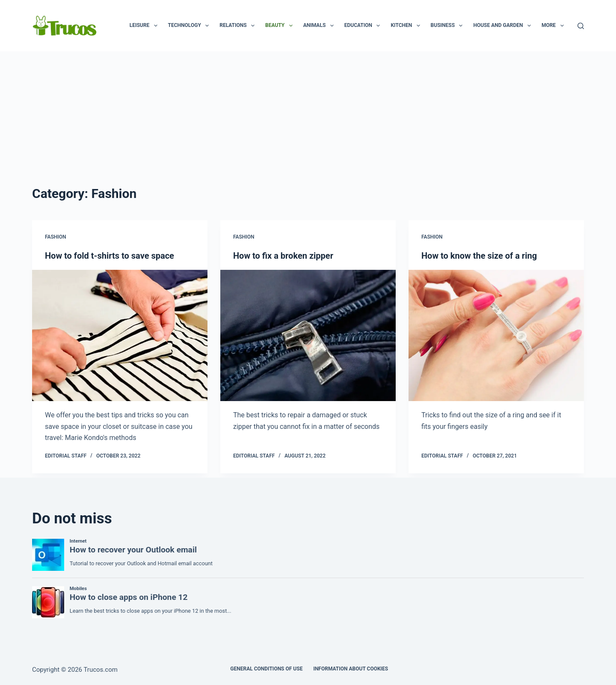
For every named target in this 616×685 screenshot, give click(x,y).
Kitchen (407, 26)
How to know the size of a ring (479, 256)
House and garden (503, 26)
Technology (190, 26)
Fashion (56, 237)
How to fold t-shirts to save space (110, 256)
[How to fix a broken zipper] (308, 336)
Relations (239, 26)
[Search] (581, 26)
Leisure (145, 26)
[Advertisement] (308, 115)
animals (320, 26)
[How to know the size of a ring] (496, 336)
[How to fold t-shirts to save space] (120, 336)
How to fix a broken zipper (283, 256)
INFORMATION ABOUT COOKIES (351, 669)
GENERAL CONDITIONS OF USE (266, 669)
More (554, 26)
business (449, 26)
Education (364, 26)
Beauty (281, 26)
